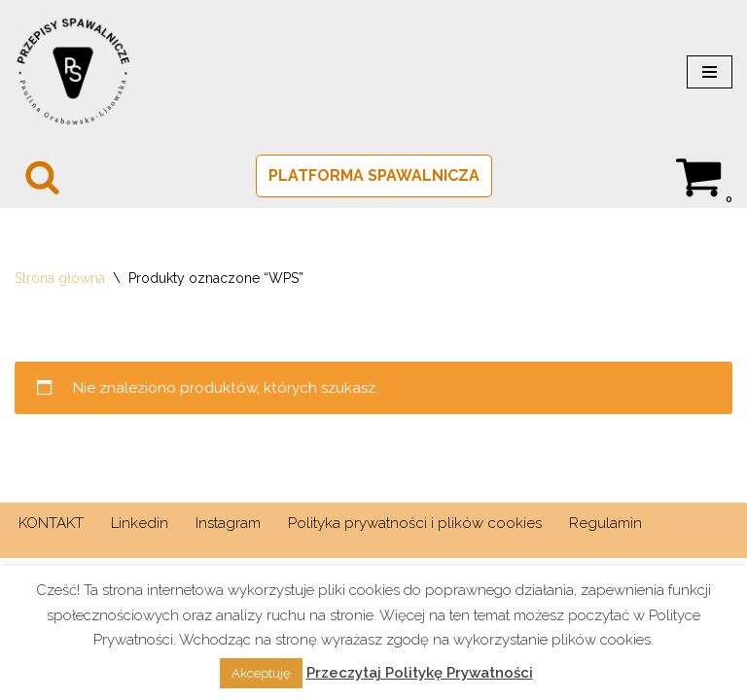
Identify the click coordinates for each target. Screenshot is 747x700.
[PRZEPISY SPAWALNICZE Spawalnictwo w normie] (73, 72)
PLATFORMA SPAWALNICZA (374, 175)
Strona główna (60, 278)
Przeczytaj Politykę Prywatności (420, 673)
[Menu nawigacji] (710, 72)
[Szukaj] (42, 176)
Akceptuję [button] (261, 673)
